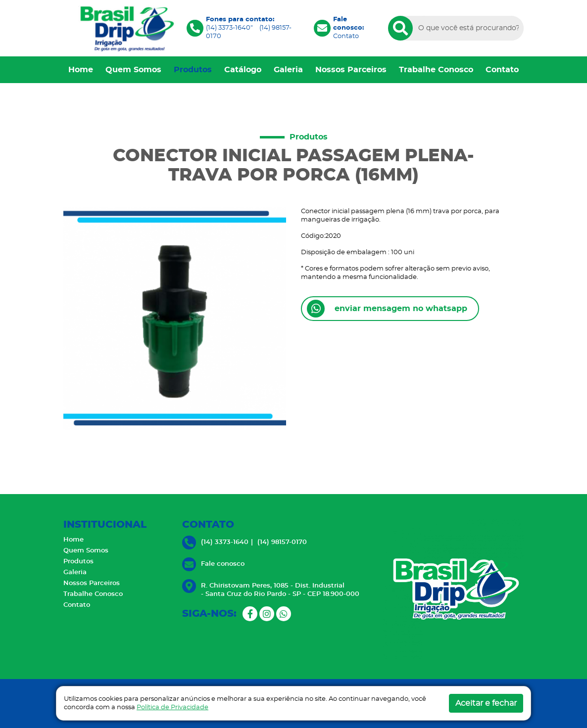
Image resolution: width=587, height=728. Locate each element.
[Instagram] (267, 614)
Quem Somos (133, 70)
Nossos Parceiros (351, 70)
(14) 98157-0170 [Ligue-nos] (282, 542)
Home (81, 70)
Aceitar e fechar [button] (486, 703)
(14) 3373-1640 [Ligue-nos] (225, 542)
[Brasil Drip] (125, 27)
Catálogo (243, 70)
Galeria (288, 70)
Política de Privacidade (172, 707)
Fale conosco (223, 564)
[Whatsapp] (284, 614)
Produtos (193, 70)
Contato (346, 36)
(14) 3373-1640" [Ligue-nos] (229, 28)
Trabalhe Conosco (436, 70)
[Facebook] (250, 614)
